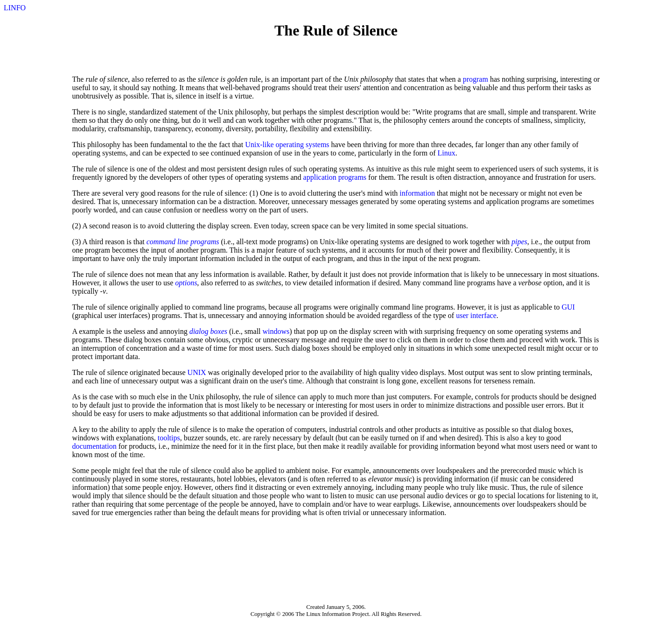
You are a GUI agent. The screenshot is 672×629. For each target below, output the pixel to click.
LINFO (15, 8)
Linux (446, 153)
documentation (94, 446)
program (476, 79)
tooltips (169, 438)
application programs (335, 177)
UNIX (197, 372)
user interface (476, 315)
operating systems (303, 145)
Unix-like (259, 145)
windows (276, 331)
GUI (568, 307)
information (417, 193)
